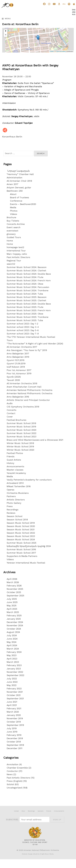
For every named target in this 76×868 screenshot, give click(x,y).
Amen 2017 (12, 184)
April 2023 (12, 659)
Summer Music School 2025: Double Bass (29, 304)
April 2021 (12, 705)
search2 (11, 264)
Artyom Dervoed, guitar (19, 187)
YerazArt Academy (16, 473)
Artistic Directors (16, 500)
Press (10, 506)
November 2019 (15, 718)
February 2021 (14, 708)
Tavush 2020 (13, 380)
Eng (74, 10)
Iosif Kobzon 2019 (16, 367)
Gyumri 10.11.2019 (15, 360)
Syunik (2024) (14, 377)
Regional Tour (14, 261)
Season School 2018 (17, 520)
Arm (74, 12)
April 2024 (12, 645)
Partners (11, 496)
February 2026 (14, 586)
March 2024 (13, 649)
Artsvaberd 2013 (15, 483)
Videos (14, 214)
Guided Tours (14, 237)
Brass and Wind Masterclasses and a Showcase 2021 (35, 440)
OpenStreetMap (61, 51)
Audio (10, 403)
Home (10, 241)
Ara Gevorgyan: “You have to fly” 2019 (27, 350)
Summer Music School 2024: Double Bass (29, 274)
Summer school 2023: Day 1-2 (22, 324)
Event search (14, 227)
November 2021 (15, 692)
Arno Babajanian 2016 (18, 397)
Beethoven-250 (15, 191)
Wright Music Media (47, 854)
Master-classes (15, 470)
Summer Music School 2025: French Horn (29, 310)
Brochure (11, 217)
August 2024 (13, 632)
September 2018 (15, 745)
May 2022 (12, 685)
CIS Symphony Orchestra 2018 (23, 407)
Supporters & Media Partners (22, 556)
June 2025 (12, 602)
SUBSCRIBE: (13, 819)
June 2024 (12, 639)
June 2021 (12, 702)
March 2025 (13, 612)
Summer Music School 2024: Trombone (28, 290)
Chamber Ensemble (17, 768)
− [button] (6, 35)
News (10, 774)
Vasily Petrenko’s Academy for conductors (29, 480)
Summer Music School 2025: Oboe (25, 314)
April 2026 (12, 579)
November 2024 (15, 625)
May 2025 (12, 605)
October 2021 (14, 695)
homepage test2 (15, 247)
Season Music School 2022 (21, 533)
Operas (10, 490)
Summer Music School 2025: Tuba (25, 320)
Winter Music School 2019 (20, 446)
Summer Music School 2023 (21, 437)
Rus (74, 14)
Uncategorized (14, 788)
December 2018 (15, 738)
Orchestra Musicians (18, 493)
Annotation (13, 764)
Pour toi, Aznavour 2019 (19, 373)
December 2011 (14, 748)
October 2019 (14, 722)
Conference (16, 201)
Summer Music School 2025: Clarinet (26, 300)
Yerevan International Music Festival (26, 563)
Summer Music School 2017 (21, 553)
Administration (14, 178)
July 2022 (12, 679)
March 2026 (13, 582)
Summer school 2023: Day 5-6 (23, 330)
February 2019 (14, 735)
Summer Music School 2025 (21, 543)
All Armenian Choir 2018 (19, 181)
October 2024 (14, 629)
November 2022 (15, 672)
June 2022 (12, 682)
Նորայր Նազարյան (18, 171)
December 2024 (15, 622)
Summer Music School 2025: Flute (25, 307)
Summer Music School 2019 (21, 427)
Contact (11, 413)
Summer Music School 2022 (21, 433)
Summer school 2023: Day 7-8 (23, 334)
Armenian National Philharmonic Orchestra (29, 390)
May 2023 (12, 655)
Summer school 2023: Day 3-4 (23, 327)
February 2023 (14, 665)
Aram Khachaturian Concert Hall (24, 387)
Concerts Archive (16, 224)
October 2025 (14, 592)
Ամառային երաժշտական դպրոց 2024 (29, 546)
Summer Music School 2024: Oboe (25, 284)
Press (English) (15, 781)
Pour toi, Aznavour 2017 (19, 370)
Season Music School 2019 (21, 523)
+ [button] (6, 31)
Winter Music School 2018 (20, 443)
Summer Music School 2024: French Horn (29, 280)
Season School (15, 516)
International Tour (16, 251)
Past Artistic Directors (18, 257)
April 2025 (12, 609)
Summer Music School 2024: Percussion (28, 287)
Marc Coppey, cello (17, 254)
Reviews (11, 513)
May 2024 (12, 642)
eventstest (12, 231)
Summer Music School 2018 (21, 423)
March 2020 (13, 712)
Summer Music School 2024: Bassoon (27, 267)
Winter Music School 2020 (20, 450)
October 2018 (14, 742)
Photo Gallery (14, 503)
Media (13, 207)
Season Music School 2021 (21, 529)
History (10, 463)
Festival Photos (15, 453)
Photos (14, 211)
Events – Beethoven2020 (23, 204)
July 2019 (12, 728)
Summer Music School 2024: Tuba (25, 294)
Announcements (15, 466)
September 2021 (15, 698)
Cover (10, 417)
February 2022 (14, 689)
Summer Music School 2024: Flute (25, 277)
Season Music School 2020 (21, 526)
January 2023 (14, 669)
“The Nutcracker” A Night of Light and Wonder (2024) (35, 344)
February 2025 (14, 615)
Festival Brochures (16, 420)
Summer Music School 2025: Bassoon (27, 297)
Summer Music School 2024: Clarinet (26, 270)
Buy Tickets (13, 221)
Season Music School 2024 (21, 539)
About (13, 194)
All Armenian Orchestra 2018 (22, 383)
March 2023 (13, 662)
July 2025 (12, 599)
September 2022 (15, 675)
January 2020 (14, 715)
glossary (11, 234)
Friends (11, 456)
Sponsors (41, 811)
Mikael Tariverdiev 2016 (19, 486)
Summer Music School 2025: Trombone (28, 317)
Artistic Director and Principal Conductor (28, 400)
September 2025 (15, 596)
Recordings (13, 510)
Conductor (12, 771)
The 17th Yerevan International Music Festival (31, 337)
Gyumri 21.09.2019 (16, 363)
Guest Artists (14, 460)
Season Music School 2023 (21, 536)
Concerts (11, 410)
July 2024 (12, 635)
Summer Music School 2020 (21, 430)
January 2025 (14, 619)
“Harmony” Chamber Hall (20, 174)
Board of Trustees (19, 197)
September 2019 (15, 725)
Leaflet (52, 51)
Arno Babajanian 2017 (18, 354)
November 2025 (15, 589)
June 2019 (12, 732)
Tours (10, 340)
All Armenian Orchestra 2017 (22, 347)
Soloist (10, 784)
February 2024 (14, 652)
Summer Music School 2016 (21, 549)
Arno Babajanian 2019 (18, 357)
